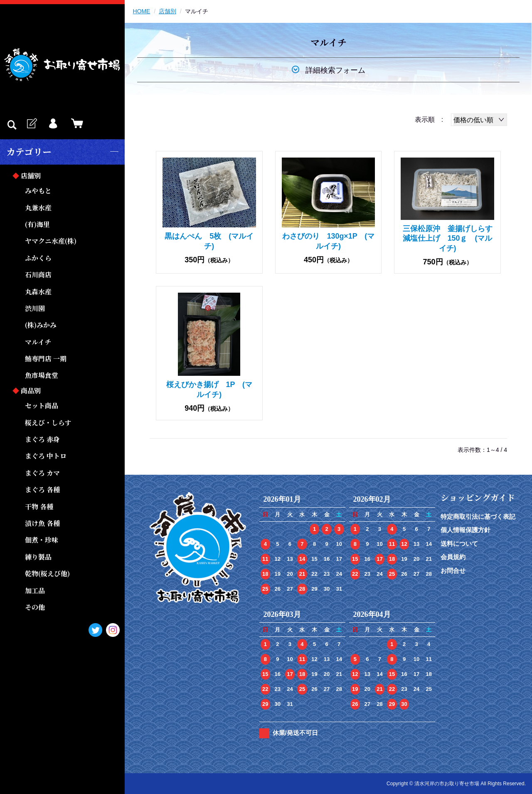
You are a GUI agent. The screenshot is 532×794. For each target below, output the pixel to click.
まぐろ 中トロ (46, 456)
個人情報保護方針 (465, 530)
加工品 (35, 591)
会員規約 (453, 557)
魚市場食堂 (42, 375)
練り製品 (38, 557)
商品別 (31, 391)
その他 (35, 607)
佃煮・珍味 (42, 540)
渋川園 (35, 308)
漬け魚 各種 (42, 523)
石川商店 (38, 275)
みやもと (38, 191)
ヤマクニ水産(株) (51, 241)
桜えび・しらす (48, 423)
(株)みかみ (41, 325)
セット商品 (42, 406)
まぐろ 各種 (42, 489)
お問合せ (453, 571)
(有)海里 (37, 224)
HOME (142, 11)
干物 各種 (39, 507)
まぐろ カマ (42, 473)
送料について (459, 544)
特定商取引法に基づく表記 (478, 517)
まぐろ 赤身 (42, 439)
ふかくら (38, 258)
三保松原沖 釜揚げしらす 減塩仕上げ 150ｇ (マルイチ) (451, 238)
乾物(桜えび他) (47, 573)
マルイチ (38, 342)
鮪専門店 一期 (46, 359)
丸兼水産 (38, 208)
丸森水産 (38, 292)
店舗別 (31, 176)
